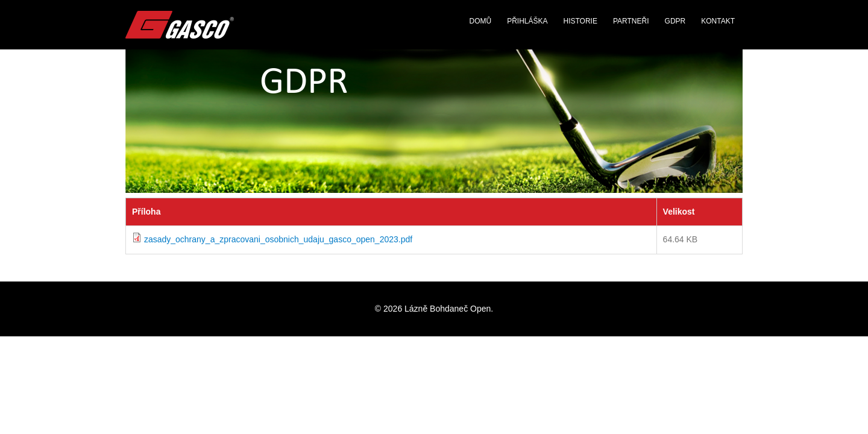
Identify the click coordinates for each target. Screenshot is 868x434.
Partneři (631, 21)
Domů (480, 21)
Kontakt (718, 21)
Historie (580, 21)
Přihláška (527, 21)
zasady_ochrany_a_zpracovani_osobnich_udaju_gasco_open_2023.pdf (278, 239)
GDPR (675, 21)
